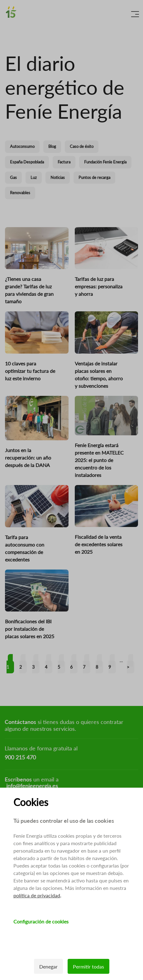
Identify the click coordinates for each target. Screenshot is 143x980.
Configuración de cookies (41, 921)
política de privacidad (37, 895)
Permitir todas (88, 966)
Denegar (48, 966)
